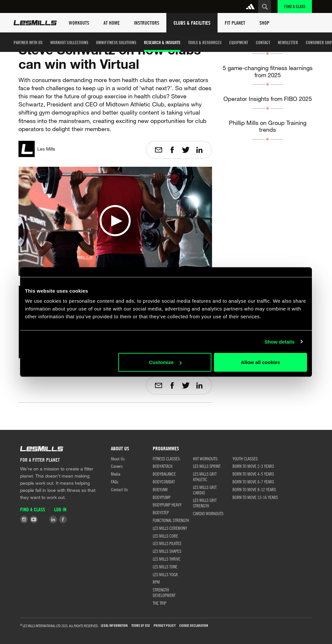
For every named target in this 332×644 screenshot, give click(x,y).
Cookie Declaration (194, 626)
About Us (118, 458)
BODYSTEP (161, 512)
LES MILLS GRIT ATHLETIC (205, 476)
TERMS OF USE (141, 626)
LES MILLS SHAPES (167, 551)
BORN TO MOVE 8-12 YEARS (254, 489)
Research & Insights (162, 42)
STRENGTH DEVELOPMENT (164, 592)
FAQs (115, 481)
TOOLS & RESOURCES (205, 42)
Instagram (24, 519)
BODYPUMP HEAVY (167, 504)
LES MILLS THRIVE (166, 559)
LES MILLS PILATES (167, 543)
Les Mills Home (35, 23)
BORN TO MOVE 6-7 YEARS (253, 481)
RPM (156, 582)
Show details (280, 341)
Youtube (34, 519)
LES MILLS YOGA (165, 574)
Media (116, 474)
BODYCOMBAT (164, 481)
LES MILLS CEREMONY (170, 528)
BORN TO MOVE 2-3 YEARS (253, 466)
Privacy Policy (165, 626)
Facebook (63, 519)
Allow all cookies (261, 362)
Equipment (239, 42)
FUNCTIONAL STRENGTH (171, 520)
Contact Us (119, 489)
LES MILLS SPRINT (207, 466)
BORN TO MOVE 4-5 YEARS (253, 474)
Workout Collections (69, 42)
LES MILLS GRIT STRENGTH (205, 503)
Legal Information (114, 626)
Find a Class (295, 6)
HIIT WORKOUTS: (206, 458)
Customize (165, 362)
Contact (263, 42)
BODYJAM (160, 489)
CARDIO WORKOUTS (208, 513)
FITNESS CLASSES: (167, 458)
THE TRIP (160, 603)
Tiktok (43, 519)
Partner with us (28, 42)
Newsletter (288, 42)
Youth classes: (245, 458)
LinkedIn (53, 519)
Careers (117, 466)
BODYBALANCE (164, 474)
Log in (60, 510)
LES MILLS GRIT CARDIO (205, 490)
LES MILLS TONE (165, 566)
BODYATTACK (163, 466)
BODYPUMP (162, 497)
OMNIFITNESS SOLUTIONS (116, 42)
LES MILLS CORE (165, 536)
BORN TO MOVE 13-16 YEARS (255, 497)
